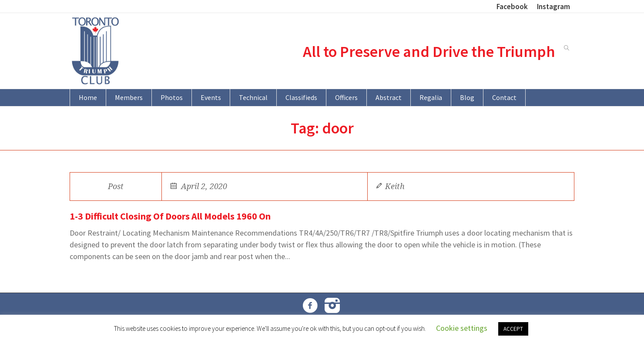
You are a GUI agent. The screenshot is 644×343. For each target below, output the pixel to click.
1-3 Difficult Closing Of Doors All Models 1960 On (170, 216)
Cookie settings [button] (462, 328)
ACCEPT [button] (513, 329)
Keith (395, 186)
